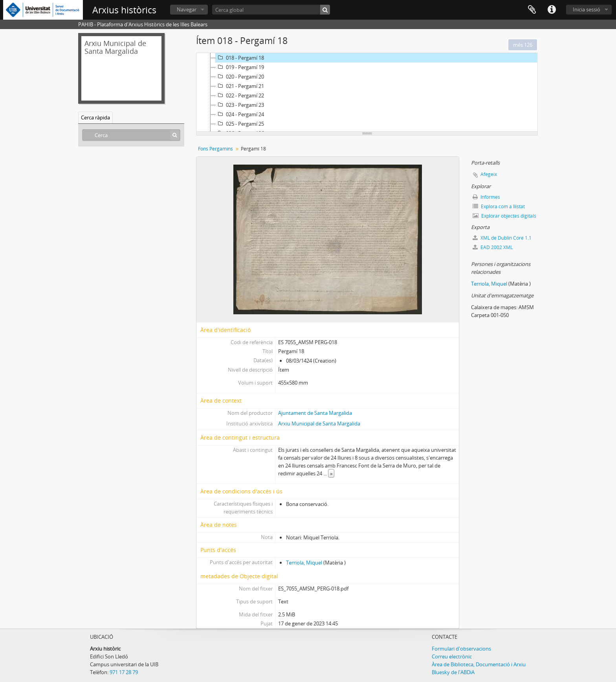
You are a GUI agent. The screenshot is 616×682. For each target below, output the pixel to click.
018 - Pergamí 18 (240, 58)
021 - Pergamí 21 (240, 86)
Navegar (187, 9)
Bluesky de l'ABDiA (453, 672)
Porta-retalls (532, 10)
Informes (486, 197)
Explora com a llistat (499, 206)
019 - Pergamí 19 (240, 67)
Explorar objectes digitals (504, 216)
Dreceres (552, 10)
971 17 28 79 (124, 672)
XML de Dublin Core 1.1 (502, 238)
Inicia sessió (587, 9)
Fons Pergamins (215, 149)
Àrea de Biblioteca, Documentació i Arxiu (479, 664)
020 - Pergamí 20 (240, 77)
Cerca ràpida (95, 117)
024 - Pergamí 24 (240, 114)
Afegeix (489, 174)
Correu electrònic (452, 656)
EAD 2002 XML (493, 247)
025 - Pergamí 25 (240, 124)
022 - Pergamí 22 (240, 95)
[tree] (367, 92)
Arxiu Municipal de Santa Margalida (319, 423)
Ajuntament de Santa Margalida (315, 413)
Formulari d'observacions (461, 649)
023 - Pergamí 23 (240, 105)
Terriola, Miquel (304, 563)
